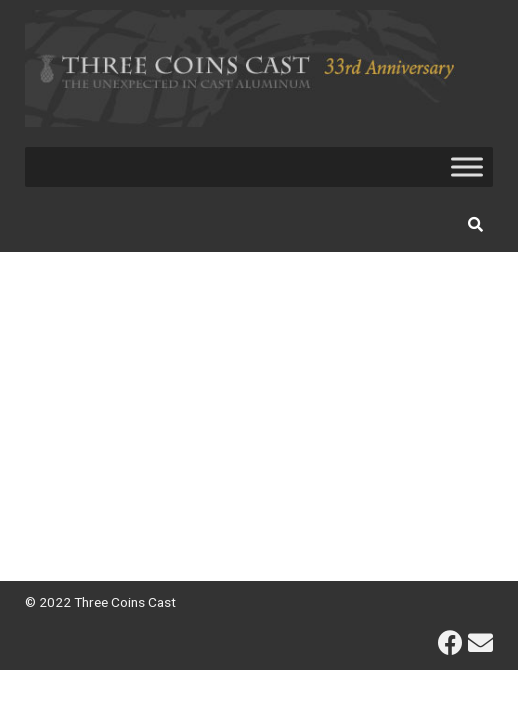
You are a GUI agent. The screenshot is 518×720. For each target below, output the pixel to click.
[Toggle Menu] (467, 166)
